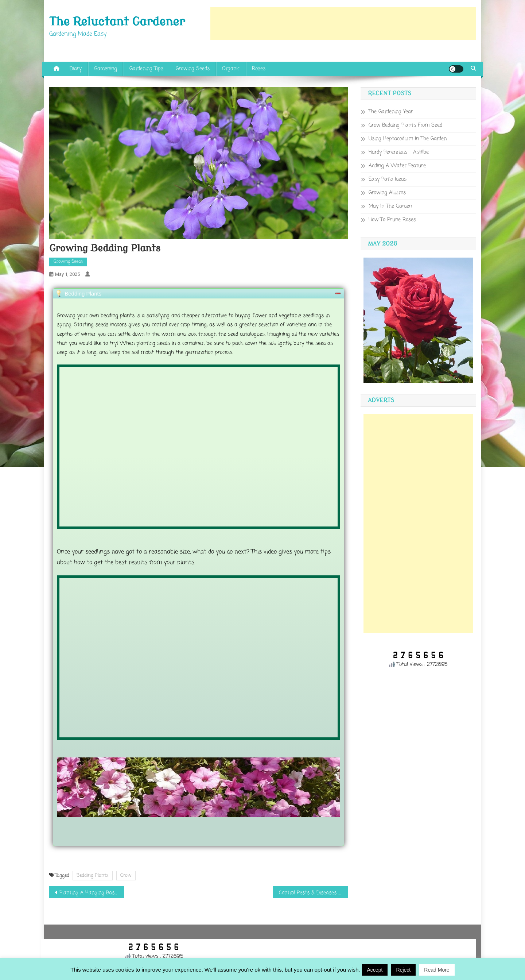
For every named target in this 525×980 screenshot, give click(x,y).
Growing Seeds (193, 69)
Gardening (106, 69)
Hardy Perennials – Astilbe (399, 152)
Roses (259, 69)
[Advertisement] (343, 24)
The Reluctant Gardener (117, 22)
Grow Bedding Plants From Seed (405, 125)
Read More (437, 970)
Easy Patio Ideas (388, 179)
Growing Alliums (387, 193)
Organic (231, 69)
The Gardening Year (391, 112)
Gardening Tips (146, 69)
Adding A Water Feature (397, 166)
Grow (126, 875)
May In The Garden (390, 206)
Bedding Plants (93, 875)
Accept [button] (375, 970)
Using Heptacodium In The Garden (408, 139)
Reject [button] (404, 970)
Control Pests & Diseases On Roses (313, 893)
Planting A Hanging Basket (91, 893)
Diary (76, 69)
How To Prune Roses (392, 220)
